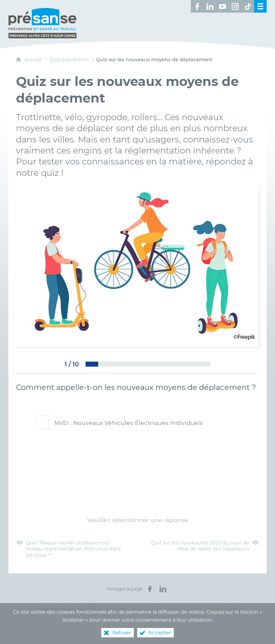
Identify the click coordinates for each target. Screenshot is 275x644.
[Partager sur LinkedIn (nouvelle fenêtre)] (163, 589)
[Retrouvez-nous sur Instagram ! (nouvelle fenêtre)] (235, 6)
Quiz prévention (69, 60)
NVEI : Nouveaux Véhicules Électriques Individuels (119, 423)
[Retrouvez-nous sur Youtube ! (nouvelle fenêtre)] (222, 6)
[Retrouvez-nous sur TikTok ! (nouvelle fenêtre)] (248, 6)
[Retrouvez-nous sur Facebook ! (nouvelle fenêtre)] (197, 6)
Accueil (34, 60)
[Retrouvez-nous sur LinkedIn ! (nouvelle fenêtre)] (210, 6)
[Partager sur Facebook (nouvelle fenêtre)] (150, 589)
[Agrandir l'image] (137, 266)
